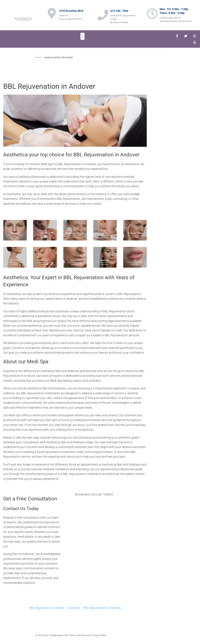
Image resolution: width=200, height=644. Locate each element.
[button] (82, 36)
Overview (74, 608)
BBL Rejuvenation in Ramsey (102, 608)
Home (38, 57)
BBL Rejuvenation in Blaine (47, 608)
